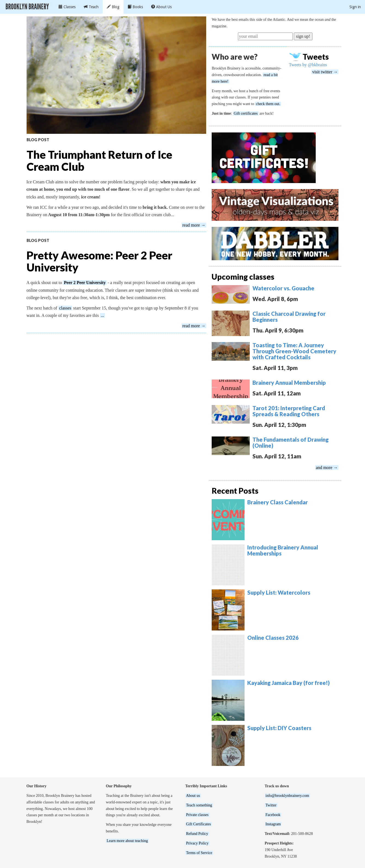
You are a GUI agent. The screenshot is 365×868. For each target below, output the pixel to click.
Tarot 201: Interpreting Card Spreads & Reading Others (289, 411)
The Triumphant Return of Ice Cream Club (99, 161)
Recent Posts (235, 491)
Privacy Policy (197, 843)
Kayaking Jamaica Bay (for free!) (288, 683)
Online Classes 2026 (273, 638)
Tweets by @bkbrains (308, 65)
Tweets (316, 57)
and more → (327, 468)
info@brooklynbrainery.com (287, 796)
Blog (113, 7)
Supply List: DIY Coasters (279, 728)
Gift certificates (246, 113)
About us (193, 796)
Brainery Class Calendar (278, 502)
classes (65, 308)
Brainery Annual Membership (289, 383)
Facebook (273, 815)
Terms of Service (199, 853)
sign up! (303, 36)
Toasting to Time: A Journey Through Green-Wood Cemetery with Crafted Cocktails (294, 351)
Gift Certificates (199, 824)
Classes (67, 7)
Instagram (273, 824)
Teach (91, 7)
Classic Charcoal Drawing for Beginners (289, 317)
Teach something (199, 805)
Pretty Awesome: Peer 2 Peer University (99, 261)
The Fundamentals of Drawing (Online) (291, 442)
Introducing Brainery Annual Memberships (283, 550)
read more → (194, 225)
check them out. (268, 104)
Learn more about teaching (127, 841)
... (102, 315)
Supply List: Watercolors (279, 592)
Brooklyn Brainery (27, 7)
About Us (161, 7)
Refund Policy (197, 834)
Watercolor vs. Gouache (283, 288)
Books (135, 7)
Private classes (197, 815)
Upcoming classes (243, 277)
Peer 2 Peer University (85, 283)
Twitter (271, 805)
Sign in (355, 7)
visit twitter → (325, 72)
